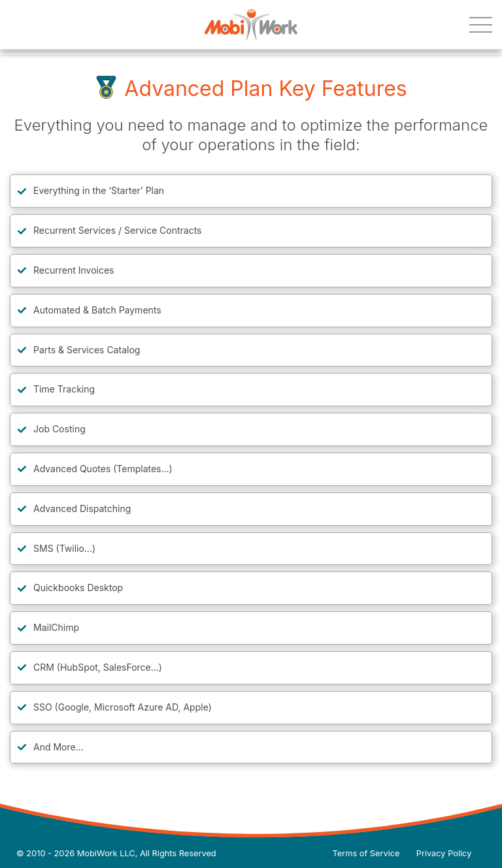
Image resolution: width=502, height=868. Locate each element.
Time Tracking (64, 389)
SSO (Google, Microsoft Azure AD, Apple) (123, 707)
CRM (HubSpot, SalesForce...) (98, 667)
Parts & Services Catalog (87, 350)
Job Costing (59, 429)
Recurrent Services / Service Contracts (118, 230)
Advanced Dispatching (82, 508)
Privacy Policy (444, 853)
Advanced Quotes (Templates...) (103, 469)
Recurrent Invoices (74, 270)
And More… (59, 747)
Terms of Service (366, 853)
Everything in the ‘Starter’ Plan (99, 190)
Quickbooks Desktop (78, 587)
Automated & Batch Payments (97, 310)
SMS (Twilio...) (64, 548)
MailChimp (56, 627)
